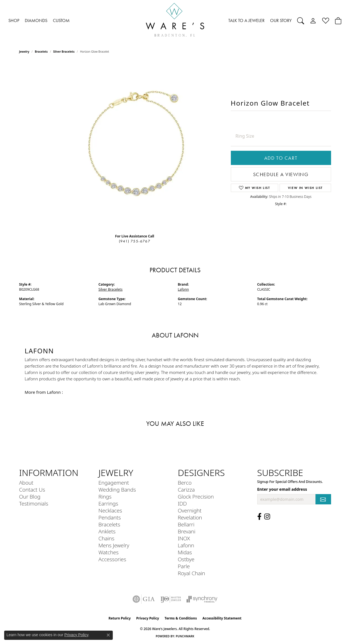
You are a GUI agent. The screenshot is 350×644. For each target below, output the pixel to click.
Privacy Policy (148, 618)
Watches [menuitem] (109, 552)
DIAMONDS (36, 20)
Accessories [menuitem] (112, 559)
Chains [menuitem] (107, 538)
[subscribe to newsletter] (323, 499)
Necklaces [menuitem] (110, 510)
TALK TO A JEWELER (246, 20)
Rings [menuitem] (105, 496)
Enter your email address (282, 489)
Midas (185, 552)
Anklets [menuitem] (107, 531)
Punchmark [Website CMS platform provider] (185, 636)
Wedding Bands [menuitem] (117, 489)
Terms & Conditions (181, 618)
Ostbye (186, 559)
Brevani (187, 531)
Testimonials (34, 503)
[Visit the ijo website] (171, 599)
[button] (301, 21)
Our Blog (30, 496)
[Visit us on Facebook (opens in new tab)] (259, 517)
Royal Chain (192, 573)
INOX (184, 538)
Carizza (186, 489)
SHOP (14, 20)
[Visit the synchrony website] (202, 599)
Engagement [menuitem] (114, 483)
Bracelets (41, 52)
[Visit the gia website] (144, 599)
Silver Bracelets (64, 52)
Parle (184, 566)
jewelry (24, 52)
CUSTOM (61, 20)
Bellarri (186, 524)
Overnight (190, 510)
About (26, 483)
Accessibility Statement (222, 618)
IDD (183, 503)
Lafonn (183, 289)
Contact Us (32, 489)
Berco (185, 483)
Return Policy (120, 618)
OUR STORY (281, 20)
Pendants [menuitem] (110, 517)
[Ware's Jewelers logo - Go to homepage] (175, 21)
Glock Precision (196, 496)
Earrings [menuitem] (108, 503)
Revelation (190, 517)
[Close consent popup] (108, 635)
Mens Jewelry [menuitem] (114, 545)
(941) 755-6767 (135, 241)
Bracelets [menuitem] (109, 524)
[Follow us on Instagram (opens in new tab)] (267, 517)
